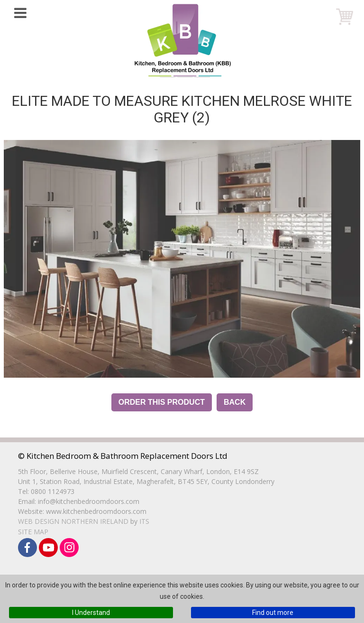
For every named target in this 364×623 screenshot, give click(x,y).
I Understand (91, 613)
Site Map (33, 532)
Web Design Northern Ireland (73, 521)
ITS (144, 521)
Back (235, 402)
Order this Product (162, 402)
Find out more (273, 613)
